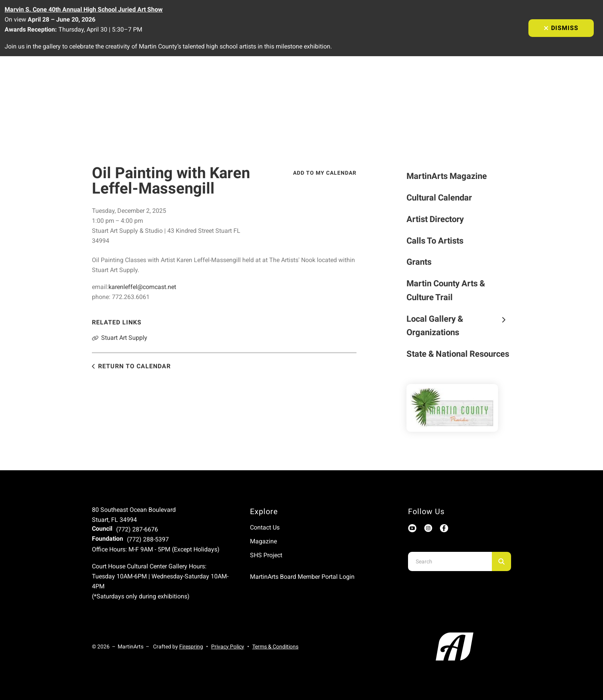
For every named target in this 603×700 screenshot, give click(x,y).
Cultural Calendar (439, 198)
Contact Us (265, 527)
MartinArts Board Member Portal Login (302, 577)
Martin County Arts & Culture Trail (446, 290)
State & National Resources (458, 354)
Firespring (191, 647)
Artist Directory (435, 219)
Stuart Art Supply (124, 338)
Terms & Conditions (275, 647)
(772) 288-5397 (148, 539)
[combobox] (450, 561)
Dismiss (561, 28)
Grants (419, 262)
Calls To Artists (435, 241)
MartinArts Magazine (447, 176)
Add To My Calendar (325, 173)
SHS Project (266, 555)
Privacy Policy (228, 647)
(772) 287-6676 (137, 529)
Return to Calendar (134, 366)
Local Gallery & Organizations (459, 326)
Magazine (263, 541)
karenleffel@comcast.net (142, 287)
